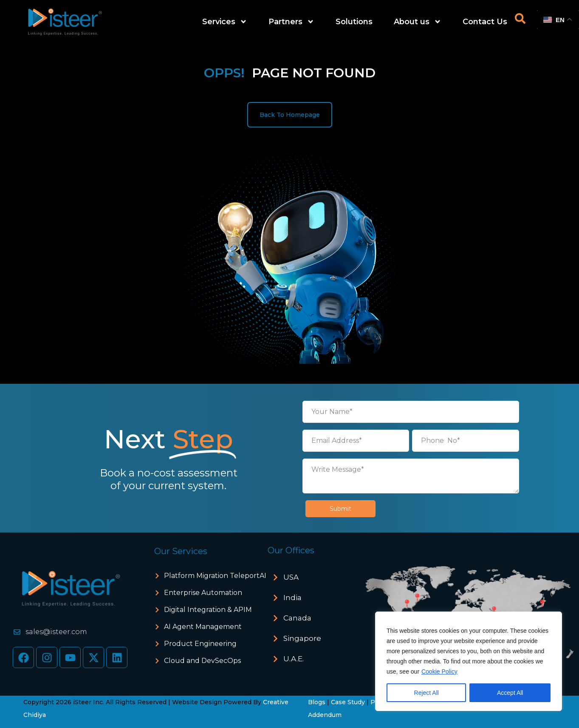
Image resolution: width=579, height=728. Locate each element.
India (292, 598)
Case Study (348, 702)
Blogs (317, 702)
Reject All (426, 693)
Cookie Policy (439, 671)
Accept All (510, 693)
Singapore (302, 638)
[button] (316, 578)
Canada (297, 618)
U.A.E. (294, 659)
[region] (469, 661)
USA (291, 577)
